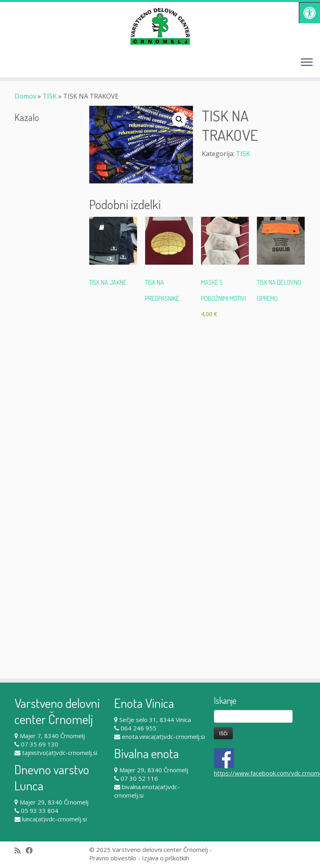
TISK (50, 96)
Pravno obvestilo (113, 858)
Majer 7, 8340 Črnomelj (52, 736)
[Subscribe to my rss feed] (20, 851)
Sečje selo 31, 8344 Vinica (155, 720)
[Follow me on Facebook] (32, 851)
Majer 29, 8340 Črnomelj (54, 802)
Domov (25, 96)
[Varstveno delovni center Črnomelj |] (160, 26)
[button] (179, 119)
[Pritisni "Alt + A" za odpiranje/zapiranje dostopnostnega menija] (309, 13)
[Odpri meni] (307, 63)
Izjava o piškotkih (165, 858)
